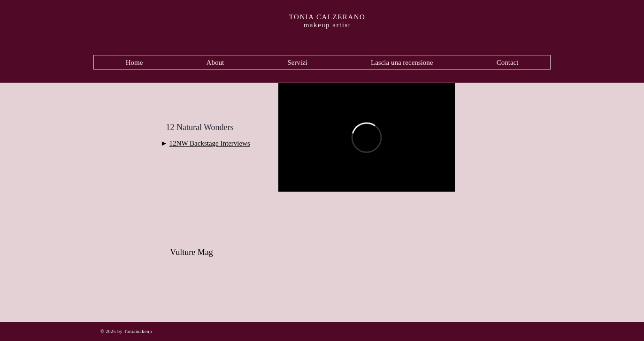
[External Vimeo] (367, 137)
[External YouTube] (367, 261)
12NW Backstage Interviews (210, 143)
